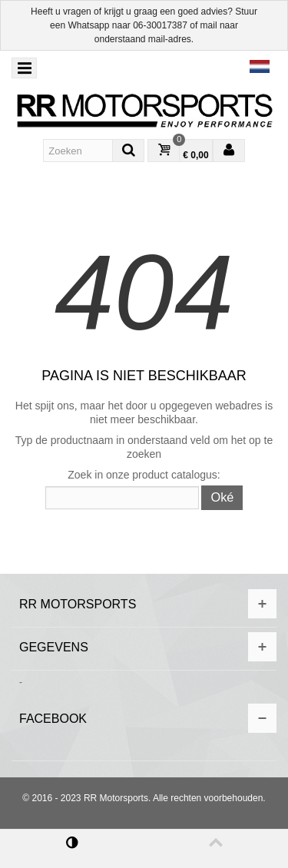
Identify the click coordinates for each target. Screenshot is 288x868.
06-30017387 (160, 25)
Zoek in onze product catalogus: (144, 475)
